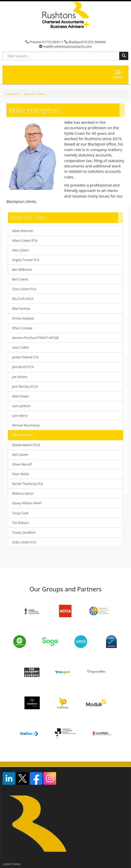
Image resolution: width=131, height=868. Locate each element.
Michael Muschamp (26, 425)
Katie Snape (20, 396)
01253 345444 (95, 42)
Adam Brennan (23, 231)
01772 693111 (53, 42)
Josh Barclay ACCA (25, 387)
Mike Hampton (23, 435)
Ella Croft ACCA (23, 299)
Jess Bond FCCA (23, 367)
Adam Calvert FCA (25, 241)
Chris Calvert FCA (24, 289)
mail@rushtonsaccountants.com (67, 46)
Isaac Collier (21, 347)
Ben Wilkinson (22, 270)
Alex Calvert (20, 250)
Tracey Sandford (24, 533)
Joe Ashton (20, 377)
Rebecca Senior (23, 493)
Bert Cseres (20, 279)
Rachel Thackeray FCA (28, 484)
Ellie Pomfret (21, 309)
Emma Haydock (23, 318)
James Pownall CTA (25, 357)
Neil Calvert (20, 455)
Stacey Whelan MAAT (27, 503)
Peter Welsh (21, 474)
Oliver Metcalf (22, 464)
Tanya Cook (20, 513)
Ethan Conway (22, 328)
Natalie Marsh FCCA (26, 445)
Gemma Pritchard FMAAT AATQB (35, 338)
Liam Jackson (21, 406)
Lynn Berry (20, 416)
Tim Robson (20, 523)
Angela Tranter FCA (26, 260)
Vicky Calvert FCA (24, 542)
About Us (12, 94)
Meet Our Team (34, 94)
